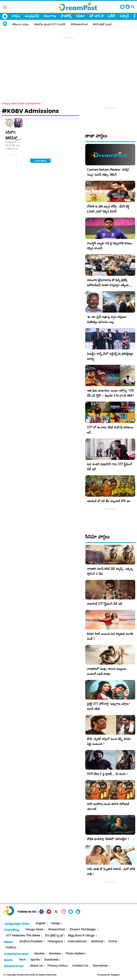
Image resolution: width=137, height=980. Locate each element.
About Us (36, 966)
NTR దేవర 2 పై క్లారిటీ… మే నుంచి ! (107, 774)
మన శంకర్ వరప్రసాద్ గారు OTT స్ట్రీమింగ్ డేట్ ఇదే (110, 467)
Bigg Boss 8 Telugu (81, 936)
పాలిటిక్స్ (66, 16)
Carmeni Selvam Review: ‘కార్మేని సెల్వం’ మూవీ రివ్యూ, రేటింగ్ (108, 172)
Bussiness (51, 960)
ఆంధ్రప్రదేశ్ (32, 16)
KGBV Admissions (30, 103)
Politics (11, 948)
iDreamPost (57, 930)
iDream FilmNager (83, 930)
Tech (22, 960)
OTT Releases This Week (23, 936)
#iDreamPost (79, 24)
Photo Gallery (75, 954)
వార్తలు (16, 16)
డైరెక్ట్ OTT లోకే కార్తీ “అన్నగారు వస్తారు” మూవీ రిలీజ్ (109, 706)
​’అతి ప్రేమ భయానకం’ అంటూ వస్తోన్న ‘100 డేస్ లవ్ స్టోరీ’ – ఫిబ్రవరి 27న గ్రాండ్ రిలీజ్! (111, 393)
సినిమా (81, 16)
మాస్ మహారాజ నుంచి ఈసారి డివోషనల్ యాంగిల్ (108, 806)
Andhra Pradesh (31, 941)
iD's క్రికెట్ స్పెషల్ (54, 936)
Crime (112, 941)
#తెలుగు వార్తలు (21, 24)
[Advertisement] (69, 65)
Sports (35, 960)
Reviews (55, 954)
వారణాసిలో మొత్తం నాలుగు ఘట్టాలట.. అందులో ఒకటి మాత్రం (107, 671)
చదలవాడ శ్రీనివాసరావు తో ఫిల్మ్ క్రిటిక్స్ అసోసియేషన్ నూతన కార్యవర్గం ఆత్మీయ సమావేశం (108, 285)
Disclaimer (100, 966)
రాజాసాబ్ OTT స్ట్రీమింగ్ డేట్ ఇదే (105, 604)
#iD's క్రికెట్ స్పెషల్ (102, 24)
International (77, 941)
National (97, 941)
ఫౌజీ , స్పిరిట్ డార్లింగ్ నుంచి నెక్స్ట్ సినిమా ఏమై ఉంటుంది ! (109, 741)
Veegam (115, 975)
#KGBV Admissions (30, 111)
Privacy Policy (57, 966)
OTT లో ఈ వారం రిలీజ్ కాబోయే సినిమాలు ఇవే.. (110, 430)
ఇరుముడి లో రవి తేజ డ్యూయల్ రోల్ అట (109, 501)
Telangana (55, 941)
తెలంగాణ (50, 16)
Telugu (56, 923)
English (41, 923)
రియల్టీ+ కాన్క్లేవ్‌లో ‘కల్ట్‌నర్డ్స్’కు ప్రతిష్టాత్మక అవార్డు (110, 356)
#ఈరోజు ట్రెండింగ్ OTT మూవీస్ (50, 24)
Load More (40, 161)
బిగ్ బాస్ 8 (96, 16)
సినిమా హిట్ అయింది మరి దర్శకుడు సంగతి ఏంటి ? (110, 636)
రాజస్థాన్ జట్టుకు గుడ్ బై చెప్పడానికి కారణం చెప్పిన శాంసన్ (110, 246)
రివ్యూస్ (124, 16)
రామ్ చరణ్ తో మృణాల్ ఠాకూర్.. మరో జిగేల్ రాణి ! (111, 871)
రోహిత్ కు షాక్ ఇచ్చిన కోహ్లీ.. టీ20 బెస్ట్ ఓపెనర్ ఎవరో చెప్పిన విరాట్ (108, 209)
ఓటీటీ (112, 16)
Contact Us (80, 966)
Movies (39, 954)
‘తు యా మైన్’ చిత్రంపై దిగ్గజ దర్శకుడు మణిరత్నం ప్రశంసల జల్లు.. (107, 319)
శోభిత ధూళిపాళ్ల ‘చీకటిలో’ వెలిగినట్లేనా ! (108, 839)
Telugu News (10, 103)
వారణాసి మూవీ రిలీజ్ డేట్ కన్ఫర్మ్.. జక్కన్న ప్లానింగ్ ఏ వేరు (110, 571)
